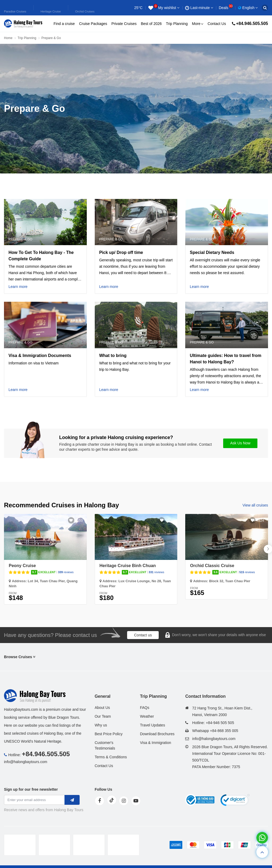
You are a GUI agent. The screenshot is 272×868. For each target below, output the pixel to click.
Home (8, 38)
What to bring (113, 356)
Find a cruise (64, 24)
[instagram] (124, 801)
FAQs (144, 708)
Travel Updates (152, 725)
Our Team (103, 716)
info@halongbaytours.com (26, 762)
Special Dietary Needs (212, 252)
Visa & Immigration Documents (40, 356)
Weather (147, 716)
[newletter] (72, 800)
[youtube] (136, 801)
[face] (100, 801)
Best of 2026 (151, 24)
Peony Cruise (22, 566)
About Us (102, 708)
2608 (169, 520)
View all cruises (255, 505)
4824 (260, 520)
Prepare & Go (20, 239)
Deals (226, 8)
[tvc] (123, 845)
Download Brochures (157, 734)
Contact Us (217, 24)
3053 (79, 520)
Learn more (18, 287)
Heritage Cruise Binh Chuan (128, 566)
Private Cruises (124, 24)
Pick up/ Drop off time (121, 252)
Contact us (143, 635)
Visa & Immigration (155, 743)
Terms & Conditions (111, 757)
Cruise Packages (93, 24)
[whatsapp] (262, 838)
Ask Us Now (240, 443)
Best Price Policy (109, 734)
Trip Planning (177, 24)
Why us (101, 725)
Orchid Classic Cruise (212, 566)
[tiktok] (112, 800)
